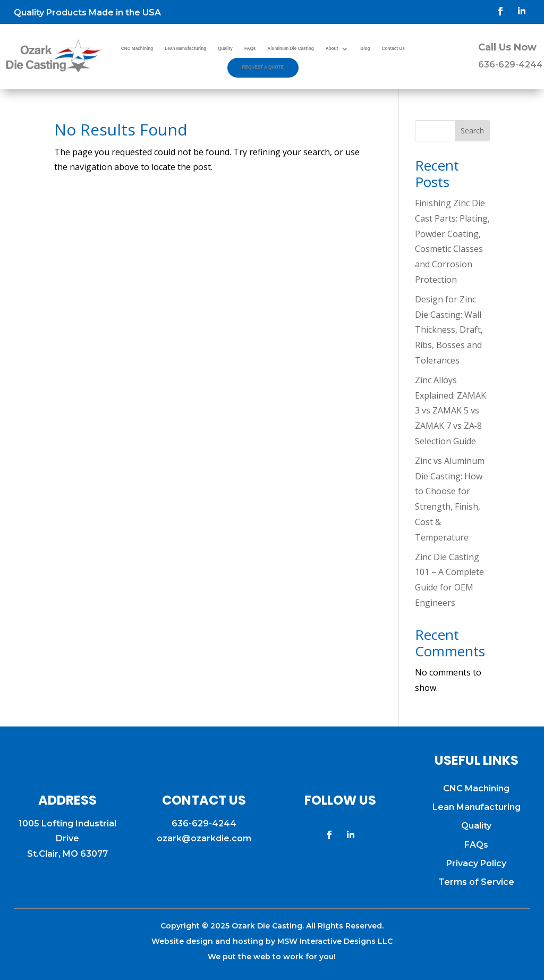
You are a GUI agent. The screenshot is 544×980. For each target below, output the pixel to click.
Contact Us (393, 49)
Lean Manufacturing (185, 49)
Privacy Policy (476, 863)
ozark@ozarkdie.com (204, 838)
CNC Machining (137, 49)
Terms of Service (476, 882)
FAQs (250, 49)
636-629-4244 (511, 65)
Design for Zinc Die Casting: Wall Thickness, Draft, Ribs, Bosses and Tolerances (449, 330)
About (332, 49)
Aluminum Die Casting (290, 49)
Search (472, 130)
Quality (225, 49)
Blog (365, 49)
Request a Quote (263, 67)
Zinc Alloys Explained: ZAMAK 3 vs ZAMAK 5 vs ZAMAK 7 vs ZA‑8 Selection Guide (450, 411)
